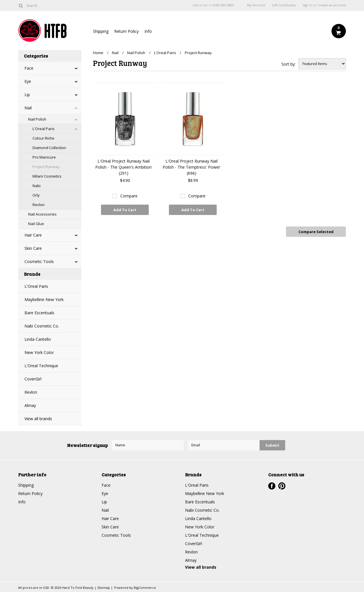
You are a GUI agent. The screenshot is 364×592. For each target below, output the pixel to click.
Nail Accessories (42, 214)
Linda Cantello (38, 339)
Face (29, 68)
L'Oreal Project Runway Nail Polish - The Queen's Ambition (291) (123, 167)
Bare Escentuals (39, 313)
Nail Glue (36, 224)
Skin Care (33, 248)
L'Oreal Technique (41, 366)
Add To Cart (125, 210)
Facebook (272, 486)
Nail (28, 108)
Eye (28, 81)
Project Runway (46, 167)
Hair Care (33, 235)
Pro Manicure (44, 157)
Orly (36, 195)
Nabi (37, 186)
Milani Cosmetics (47, 176)
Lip (27, 95)
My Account (256, 5)
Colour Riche (43, 138)
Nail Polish (37, 119)
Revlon (39, 205)
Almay (30, 405)
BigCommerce (145, 588)
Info (148, 31)
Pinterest (282, 486)
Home (98, 53)
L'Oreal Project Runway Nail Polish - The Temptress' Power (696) (191, 167)
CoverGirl (33, 379)
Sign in (307, 5)
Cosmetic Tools (39, 261)
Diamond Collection (49, 148)
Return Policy (126, 31)
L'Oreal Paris (44, 129)
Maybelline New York (44, 299)
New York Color (39, 352)
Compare (129, 196)
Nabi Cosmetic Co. (42, 326)
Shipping (101, 31)
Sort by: (288, 64)
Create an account (332, 5)
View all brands (38, 419)
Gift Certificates (284, 5)
